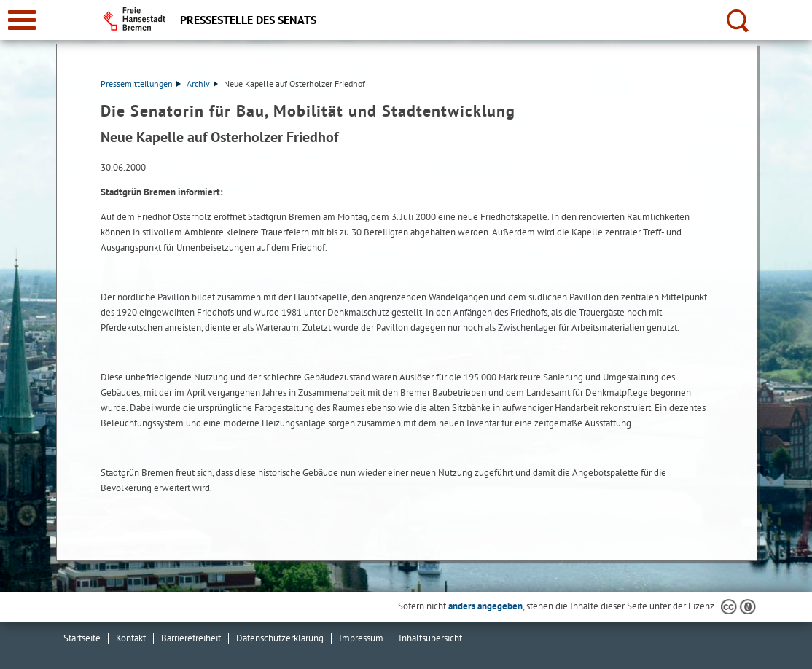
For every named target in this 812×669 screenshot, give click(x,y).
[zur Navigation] (22, 20)
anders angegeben (485, 606)
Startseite (82, 638)
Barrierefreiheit (191, 638)
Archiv (202, 83)
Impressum (361, 638)
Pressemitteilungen (141, 83)
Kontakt (131, 638)
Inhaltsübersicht (430, 638)
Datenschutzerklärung (280, 638)
